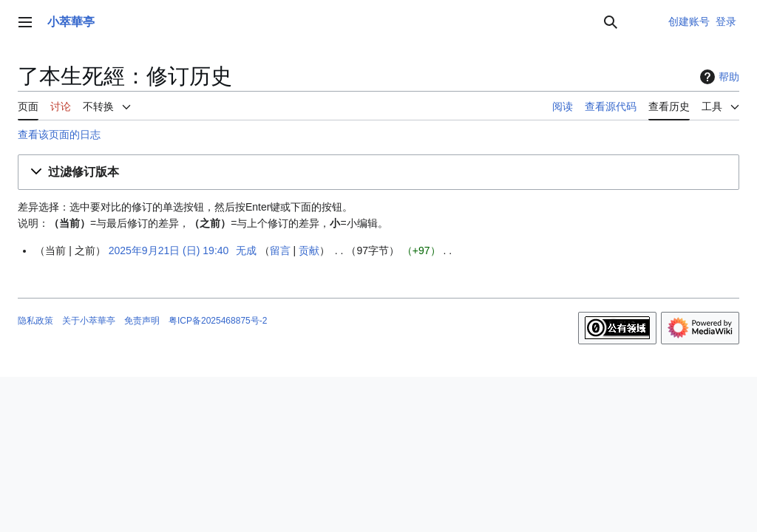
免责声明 (142, 321)
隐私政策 (35, 321)
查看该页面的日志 (59, 134)
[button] (378, 173)
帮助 (718, 77)
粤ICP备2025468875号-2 (218, 321)
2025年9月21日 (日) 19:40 (169, 250)
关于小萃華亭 (89, 321)
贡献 (309, 250)
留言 (280, 250)
